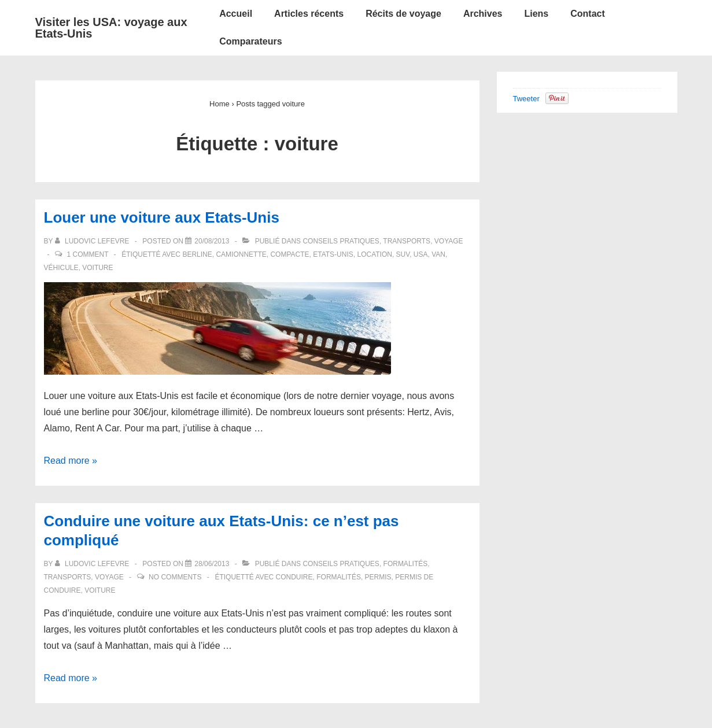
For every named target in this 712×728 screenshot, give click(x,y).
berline (197, 254)
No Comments (175, 577)
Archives (483, 14)
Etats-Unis (333, 254)
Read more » (71, 461)
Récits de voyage (403, 14)
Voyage (449, 241)
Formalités (406, 564)
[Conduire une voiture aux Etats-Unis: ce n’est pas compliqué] (212, 564)
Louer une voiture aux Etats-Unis (162, 217)
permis (378, 577)
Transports (407, 241)
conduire (294, 577)
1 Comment (87, 254)
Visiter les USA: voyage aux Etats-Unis (111, 28)
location (374, 254)
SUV (403, 254)
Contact (588, 14)
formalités (339, 577)
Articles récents (309, 14)
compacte (289, 254)
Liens (536, 14)
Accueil (236, 14)
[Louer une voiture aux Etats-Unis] (212, 241)
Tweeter (526, 99)
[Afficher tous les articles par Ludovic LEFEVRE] (93, 241)
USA (421, 254)
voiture (97, 268)
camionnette (241, 254)
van (438, 254)
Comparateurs (250, 41)
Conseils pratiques (341, 241)
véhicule (61, 268)
